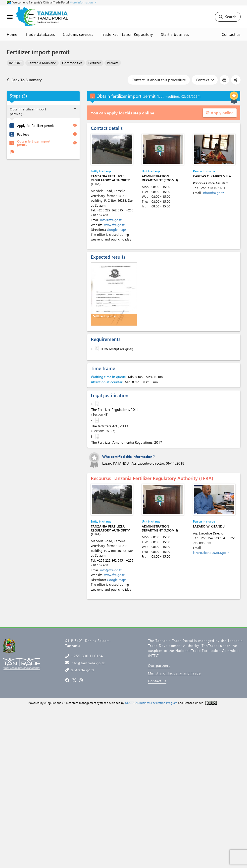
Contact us (231, 34)
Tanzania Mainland (42, 63)
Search (228, 17)
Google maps (117, 229)
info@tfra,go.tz (213, 193)
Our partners (159, 665)
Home (12, 34)
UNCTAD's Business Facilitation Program (151, 703)
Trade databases (40, 34)
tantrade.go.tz (82, 670)
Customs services (78, 34)
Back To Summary (24, 80)
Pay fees (23, 134)
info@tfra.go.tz (111, 220)
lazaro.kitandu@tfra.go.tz (211, 553)
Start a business (175, 34)
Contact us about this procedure (159, 80)
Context (205, 80)
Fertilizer (95, 63)
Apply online (220, 113)
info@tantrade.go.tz (87, 663)
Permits (113, 63)
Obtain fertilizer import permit (34, 143)
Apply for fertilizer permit (35, 125)
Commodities (72, 63)
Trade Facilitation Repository (127, 34)
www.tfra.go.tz (114, 225)
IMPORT (16, 63)
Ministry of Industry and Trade (174, 673)
